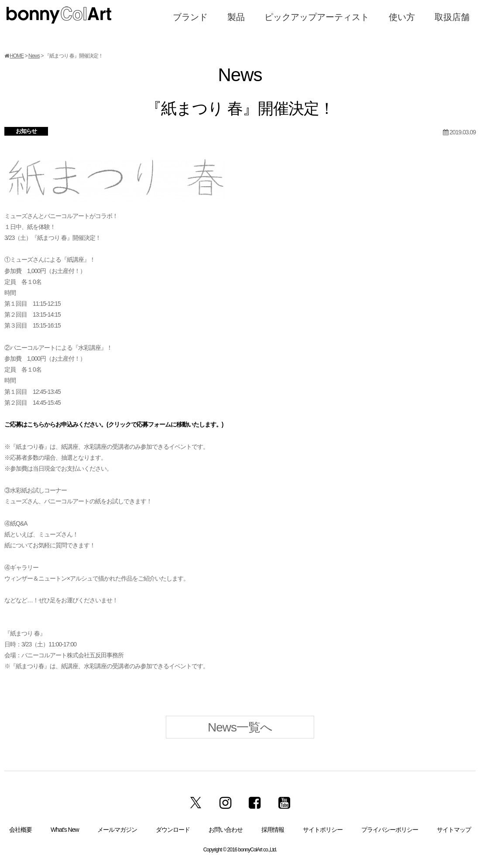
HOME (17, 56)
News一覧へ (240, 727)
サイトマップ (454, 830)
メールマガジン (117, 830)
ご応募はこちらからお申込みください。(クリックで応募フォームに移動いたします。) (114, 424)
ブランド (190, 17)
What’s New (65, 830)
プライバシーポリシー (390, 830)
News (34, 56)
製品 (236, 17)
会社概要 (21, 830)
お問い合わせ (226, 830)
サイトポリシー (323, 830)
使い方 (402, 17)
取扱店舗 (452, 17)
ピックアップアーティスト (317, 17)
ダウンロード (173, 830)
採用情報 (273, 830)
